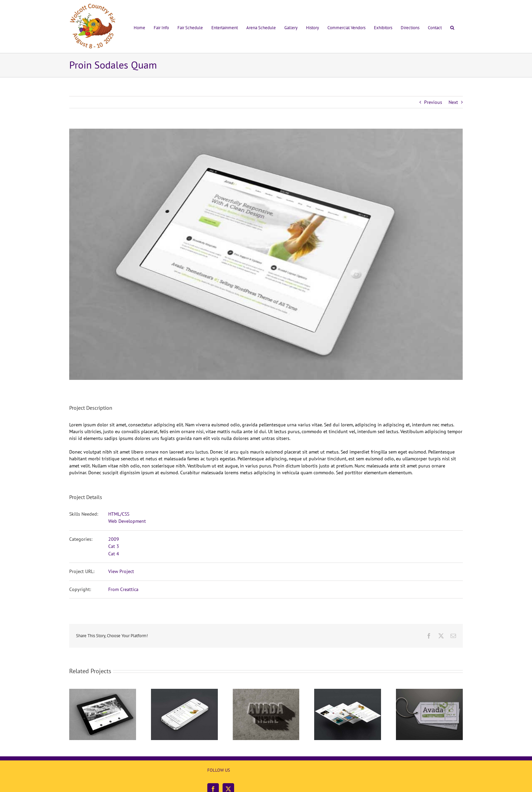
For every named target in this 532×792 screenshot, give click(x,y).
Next (453, 102)
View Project (121, 571)
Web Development (127, 521)
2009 (114, 539)
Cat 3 (114, 546)
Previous (433, 102)
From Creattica (123, 589)
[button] (452, 26)
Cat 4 (114, 554)
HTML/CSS (119, 514)
